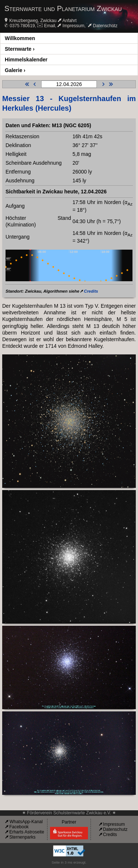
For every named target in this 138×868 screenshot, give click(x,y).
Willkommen (20, 38)
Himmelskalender (26, 60)
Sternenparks (22, 837)
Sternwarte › (20, 49)
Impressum (73, 26)
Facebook (19, 827)
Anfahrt (69, 21)
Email (50, 26)
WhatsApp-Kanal (26, 822)
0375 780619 (22, 26)
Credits (91, 291)
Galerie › (15, 70)
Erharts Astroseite (27, 832)
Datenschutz (105, 26)
